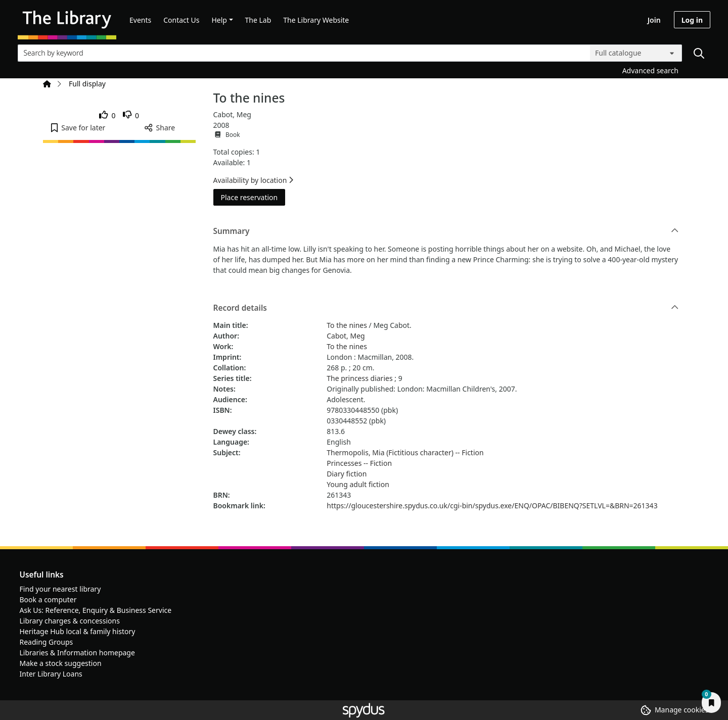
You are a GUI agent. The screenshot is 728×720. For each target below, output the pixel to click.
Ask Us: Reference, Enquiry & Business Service (96, 610)
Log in (692, 20)
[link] (107, 115)
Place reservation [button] (253, 197)
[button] (78, 128)
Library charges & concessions (70, 621)
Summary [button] (446, 231)
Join (654, 20)
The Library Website (316, 20)
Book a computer (48, 599)
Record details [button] (446, 308)
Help (219, 20)
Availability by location (253, 180)
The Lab (258, 20)
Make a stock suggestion (61, 663)
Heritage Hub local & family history (78, 631)
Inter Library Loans (51, 674)
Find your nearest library (60, 589)
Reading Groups (47, 642)
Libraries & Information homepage (77, 653)
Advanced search (650, 70)
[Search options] (636, 53)
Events (140, 20)
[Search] (699, 53)
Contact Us (181, 20)
